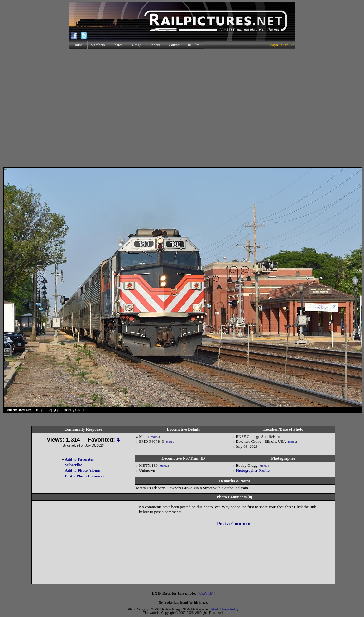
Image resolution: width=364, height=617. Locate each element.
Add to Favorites (79, 459)
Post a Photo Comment (85, 476)
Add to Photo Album (83, 470)
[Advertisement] (181, 108)
